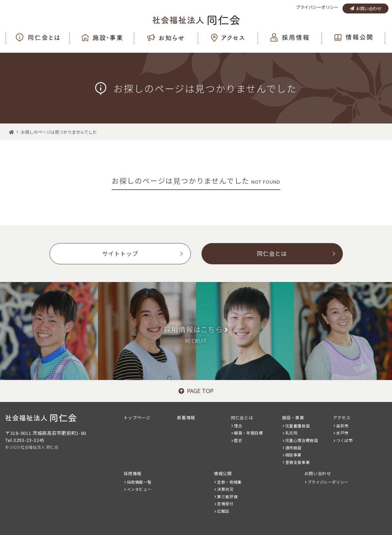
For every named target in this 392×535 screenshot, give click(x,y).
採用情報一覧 (139, 482)
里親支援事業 (298, 462)
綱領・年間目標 (248, 433)
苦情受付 (225, 504)
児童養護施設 (298, 426)
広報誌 (223, 511)
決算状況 (225, 489)
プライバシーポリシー (317, 7)
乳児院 (291, 433)
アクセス (342, 417)
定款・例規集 (229, 482)
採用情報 (133, 473)
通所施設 (293, 448)
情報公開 (223, 473)
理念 (238, 426)
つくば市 (344, 440)
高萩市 (342, 426)
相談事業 (293, 455)
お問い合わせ (366, 8)
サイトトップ (120, 253)
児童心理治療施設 (302, 440)
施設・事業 (293, 417)
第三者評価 (227, 496)
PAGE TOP (196, 391)
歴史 (238, 440)
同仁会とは (272, 253)
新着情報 (186, 417)
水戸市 (342, 433)
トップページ (137, 417)
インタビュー (139, 489)
